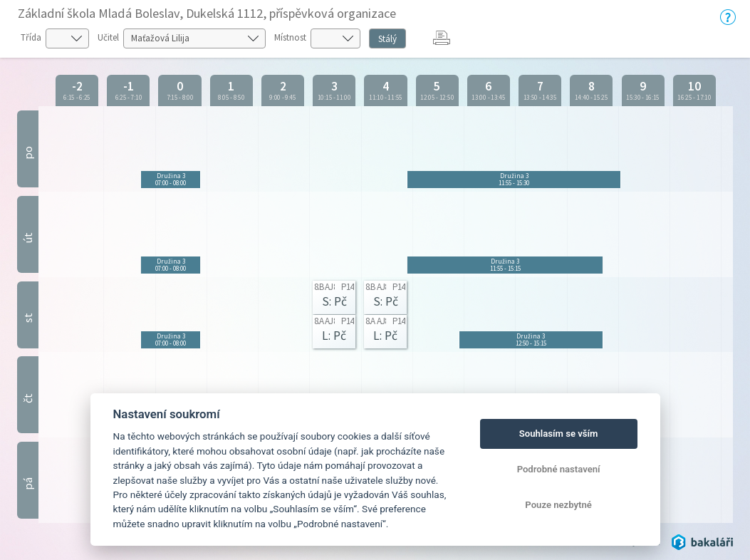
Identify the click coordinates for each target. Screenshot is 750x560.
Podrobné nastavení (559, 469)
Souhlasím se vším (559, 434)
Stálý (387, 39)
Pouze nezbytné (558, 505)
